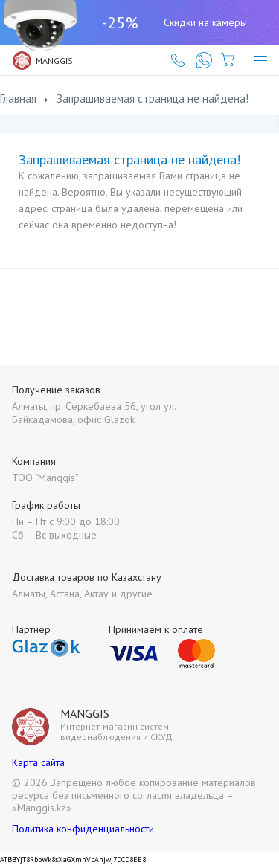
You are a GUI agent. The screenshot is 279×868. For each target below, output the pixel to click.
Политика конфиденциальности (83, 829)
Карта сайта (38, 762)
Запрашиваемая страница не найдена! (153, 99)
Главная (18, 99)
